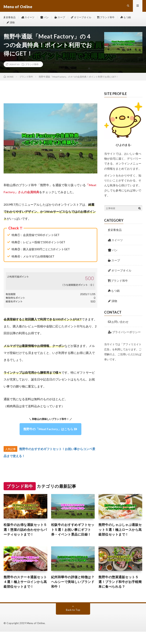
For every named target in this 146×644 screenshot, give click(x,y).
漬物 (11, 26)
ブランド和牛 (111, 19)
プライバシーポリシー (124, 337)
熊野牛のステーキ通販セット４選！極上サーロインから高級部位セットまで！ (25, 594)
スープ (63, 19)
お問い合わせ (118, 327)
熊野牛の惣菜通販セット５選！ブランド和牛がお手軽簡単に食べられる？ (120, 594)
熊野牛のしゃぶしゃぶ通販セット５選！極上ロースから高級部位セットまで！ (120, 535)
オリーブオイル (85, 19)
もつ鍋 (132, 19)
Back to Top (73, 622)
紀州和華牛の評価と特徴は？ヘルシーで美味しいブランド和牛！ (72, 594)
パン (47, 19)
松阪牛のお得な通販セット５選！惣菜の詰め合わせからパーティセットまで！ (25, 535)
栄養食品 (10, 19)
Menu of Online (36, 635)
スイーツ (29, 19)
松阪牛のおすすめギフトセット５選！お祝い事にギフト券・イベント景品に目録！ (72, 538)
